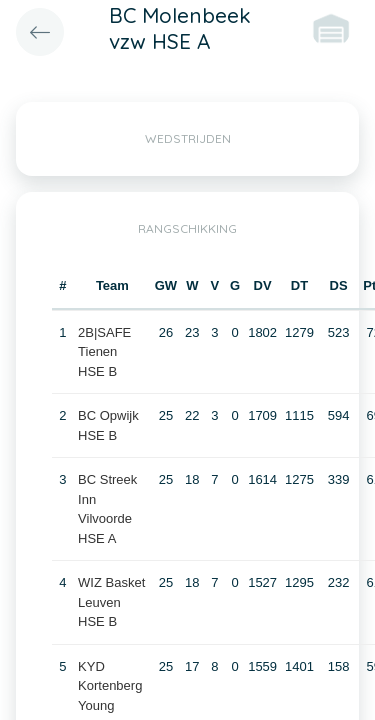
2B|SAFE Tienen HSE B (104, 352)
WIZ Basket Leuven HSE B (111, 602)
